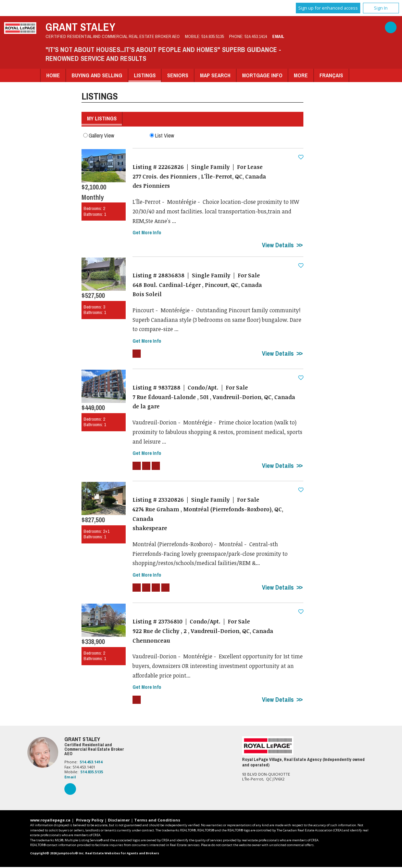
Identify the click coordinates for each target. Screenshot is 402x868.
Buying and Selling (97, 75)
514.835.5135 (213, 36)
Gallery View (99, 135)
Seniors (178, 75)
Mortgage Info (262, 75)
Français (331, 75)
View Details (278, 245)
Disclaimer (119, 821)
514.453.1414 (256, 36)
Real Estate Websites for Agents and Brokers (122, 854)
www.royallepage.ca (50, 821)
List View (162, 135)
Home (53, 75)
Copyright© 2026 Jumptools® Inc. (57, 854)
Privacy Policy (90, 821)
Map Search (215, 75)
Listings (145, 75)
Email (278, 36)
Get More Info (147, 233)
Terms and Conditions (157, 821)
